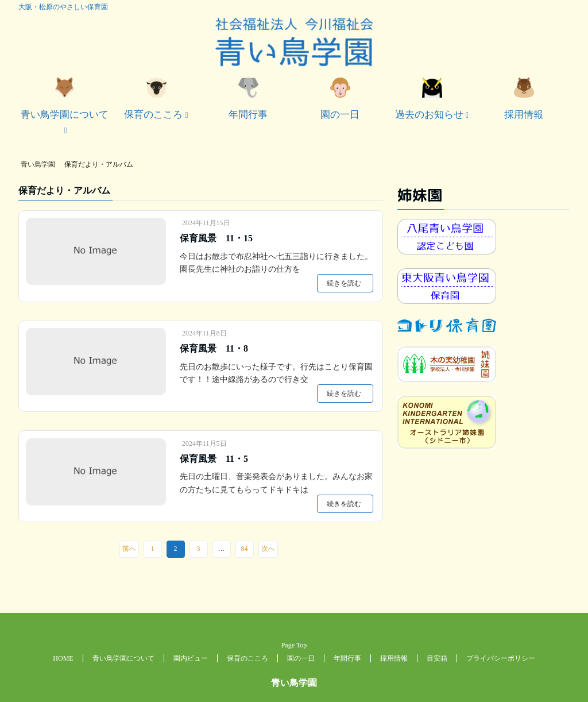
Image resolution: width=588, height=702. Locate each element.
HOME (63, 658)
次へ (268, 549)
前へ (129, 549)
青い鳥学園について (65, 99)
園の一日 (340, 99)
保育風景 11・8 (214, 348)
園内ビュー (191, 658)
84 (245, 549)
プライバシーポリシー (501, 658)
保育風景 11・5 (214, 459)
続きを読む (344, 283)
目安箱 (437, 658)
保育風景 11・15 (216, 238)
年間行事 (248, 99)
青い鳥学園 (294, 683)
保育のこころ (153, 99)
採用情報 (524, 99)
